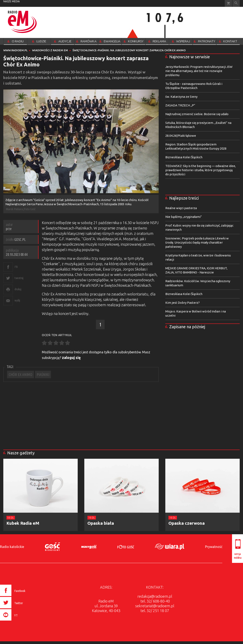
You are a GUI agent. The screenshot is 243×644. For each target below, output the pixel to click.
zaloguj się (71, 357)
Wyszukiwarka (236, 3)
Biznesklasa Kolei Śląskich (184, 157)
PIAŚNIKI (43, 374)
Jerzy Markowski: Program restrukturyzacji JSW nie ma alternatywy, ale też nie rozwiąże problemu (199, 71)
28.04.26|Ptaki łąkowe (181, 136)
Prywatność (214, 547)
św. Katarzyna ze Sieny (181, 97)
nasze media (11, 1)
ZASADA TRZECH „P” (180, 105)
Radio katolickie (12, 547)
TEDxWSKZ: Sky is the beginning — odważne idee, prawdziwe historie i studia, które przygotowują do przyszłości (201, 170)
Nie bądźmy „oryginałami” (184, 217)
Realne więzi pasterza (181, 208)
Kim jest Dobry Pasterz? (183, 303)
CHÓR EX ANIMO (21, 374)
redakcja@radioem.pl (155, 596)
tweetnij (19, 278)
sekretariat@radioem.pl (155, 606)
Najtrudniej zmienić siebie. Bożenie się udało (197, 114)
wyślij (17, 300)
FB (16, 267)
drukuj (18, 289)
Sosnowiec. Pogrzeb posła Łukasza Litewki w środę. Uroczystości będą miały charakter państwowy (197, 242)
